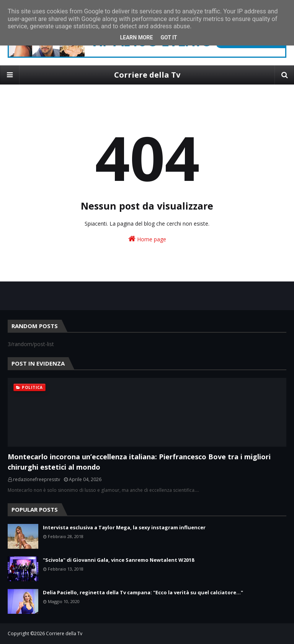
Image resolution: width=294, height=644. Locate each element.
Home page (147, 239)
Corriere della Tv (147, 75)
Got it (169, 37)
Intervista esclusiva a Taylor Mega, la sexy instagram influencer (124, 527)
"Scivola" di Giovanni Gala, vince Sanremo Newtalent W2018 (118, 560)
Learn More (136, 37)
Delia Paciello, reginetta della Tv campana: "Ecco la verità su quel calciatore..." (143, 592)
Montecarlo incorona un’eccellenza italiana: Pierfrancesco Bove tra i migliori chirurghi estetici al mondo (139, 462)
